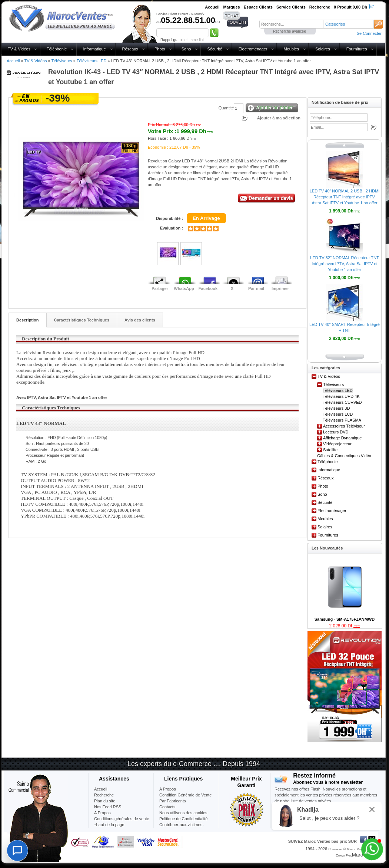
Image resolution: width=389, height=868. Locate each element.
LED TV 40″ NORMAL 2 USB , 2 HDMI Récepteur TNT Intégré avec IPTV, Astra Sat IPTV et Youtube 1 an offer (345, 197)
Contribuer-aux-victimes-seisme (182, 828)
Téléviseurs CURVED (342, 402)
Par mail (256, 288)
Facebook (208, 288)
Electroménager (253, 49)
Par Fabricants (173, 801)
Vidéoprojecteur (337, 444)
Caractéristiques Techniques (82, 320)
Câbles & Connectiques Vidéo (344, 456)
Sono (186, 49)
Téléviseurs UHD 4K (341, 396)
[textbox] (291, 24)
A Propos (168, 789)
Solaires (323, 49)
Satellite (330, 450)
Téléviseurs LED (92, 61)
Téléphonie (57, 49)
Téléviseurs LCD (338, 414)
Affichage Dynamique (342, 438)
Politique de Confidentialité (183, 819)
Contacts (167, 807)
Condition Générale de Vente (185, 795)
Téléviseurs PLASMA (342, 420)
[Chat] (17, 851)
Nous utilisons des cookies (183, 813)
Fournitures (357, 49)
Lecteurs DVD (336, 432)
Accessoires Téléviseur (344, 426)
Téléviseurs (61, 61)
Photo (160, 49)
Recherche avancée (290, 31)
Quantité (226, 108)
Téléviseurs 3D (336, 408)
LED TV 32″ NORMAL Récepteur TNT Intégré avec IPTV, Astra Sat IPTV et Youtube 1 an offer (344, 264)
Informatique (94, 49)
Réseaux (130, 49)
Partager (160, 288)
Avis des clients (140, 320)
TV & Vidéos (19, 49)
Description (28, 320)
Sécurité (215, 49)
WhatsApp (184, 288)
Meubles (291, 49)
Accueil (13, 61)
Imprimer (280, 288)
